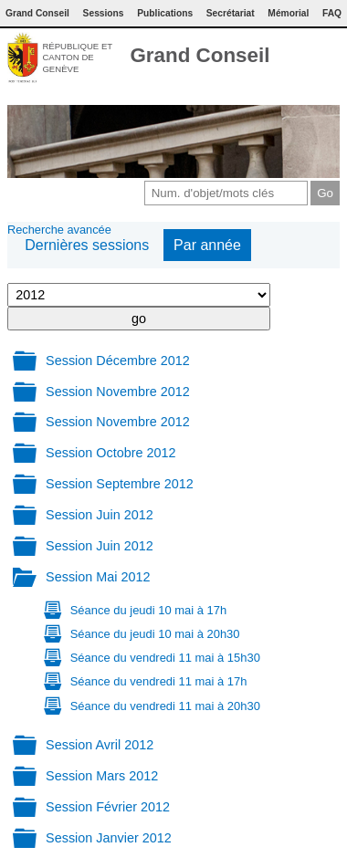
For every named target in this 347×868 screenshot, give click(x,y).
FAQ (332, 13)
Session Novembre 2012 (118, 392)
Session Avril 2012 (100, 745)
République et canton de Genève (77, 58)
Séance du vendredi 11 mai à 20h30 (165, 706)
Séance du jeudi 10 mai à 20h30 (155, 634)
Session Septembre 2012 (120, 484)
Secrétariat (231, 13)
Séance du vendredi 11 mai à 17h (159, 681)
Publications (165, 13)
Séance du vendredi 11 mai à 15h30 (165, 658)
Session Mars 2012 (102, 776)
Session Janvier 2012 (109, 838)
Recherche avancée (59, 230)
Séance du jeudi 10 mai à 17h (148, 610)
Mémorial (288, 13)
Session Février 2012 (108, 807)
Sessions (104, 13)
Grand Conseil (200, 55)
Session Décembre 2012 (118, 361)
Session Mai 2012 (98, 577)
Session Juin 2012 (100, 515)
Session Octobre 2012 (110, 453)
